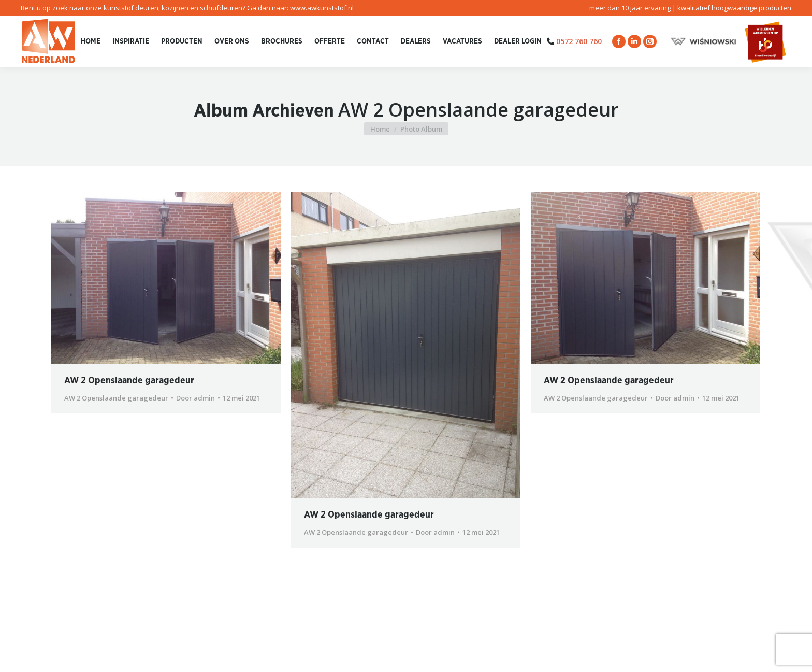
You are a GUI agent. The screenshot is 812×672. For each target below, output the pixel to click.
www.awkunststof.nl (322, 8)
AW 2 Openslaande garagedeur (129, 381)
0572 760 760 (579, 41)
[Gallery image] (166, 278)
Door (195, 398)
